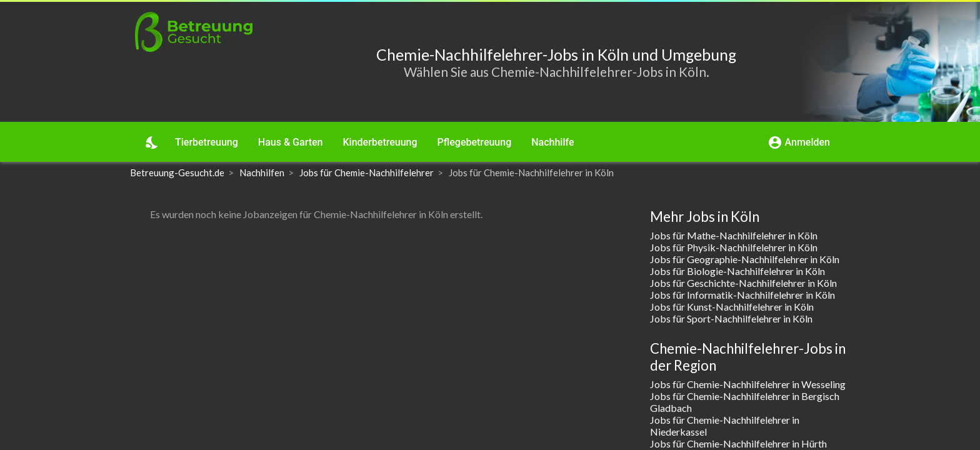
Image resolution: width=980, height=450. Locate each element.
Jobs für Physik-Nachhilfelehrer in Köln (734, 247)
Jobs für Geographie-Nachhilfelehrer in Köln (745, 259)
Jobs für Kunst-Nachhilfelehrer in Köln (732, 307)
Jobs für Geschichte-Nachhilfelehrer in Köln (743, 283)
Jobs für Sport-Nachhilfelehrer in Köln (731, 318)
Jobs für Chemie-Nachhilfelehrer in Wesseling (748, 384)
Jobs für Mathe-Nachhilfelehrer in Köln (734, 235)
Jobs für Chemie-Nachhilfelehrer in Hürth (738, 443)
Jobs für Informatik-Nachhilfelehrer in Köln (742, 295)
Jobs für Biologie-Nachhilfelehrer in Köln (737, 271)
